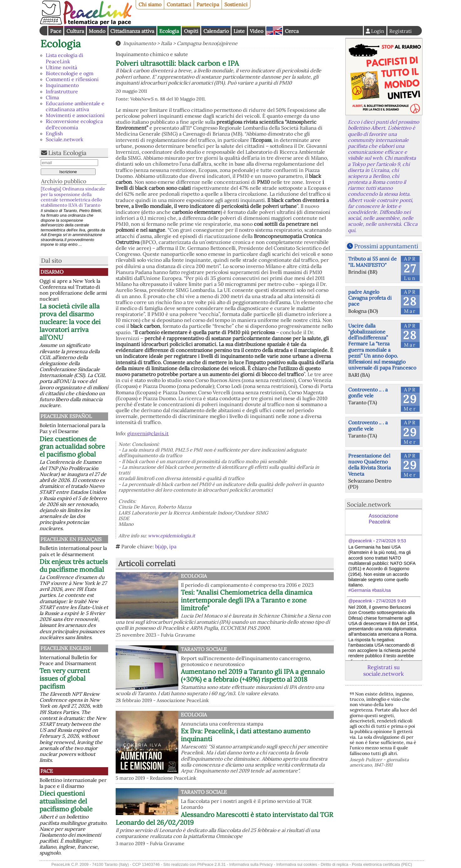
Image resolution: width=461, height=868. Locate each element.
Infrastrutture (62, 91)
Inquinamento (62, 85)
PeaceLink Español (66, 416)
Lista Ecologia (67, 153)
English (274, 31)
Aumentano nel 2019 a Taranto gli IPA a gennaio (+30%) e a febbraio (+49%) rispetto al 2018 (253, 675)
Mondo (97, 31)
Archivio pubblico (64, 181)
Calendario (216, 31)
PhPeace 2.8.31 (211, 864)
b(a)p (161, 546)
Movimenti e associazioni (75, 115)
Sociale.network (65, 139)
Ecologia (169, 31)
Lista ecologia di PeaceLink (65, 58)
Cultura (75, 31)
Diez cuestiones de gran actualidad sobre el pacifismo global (72, 447)
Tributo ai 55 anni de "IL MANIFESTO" (372, 262)
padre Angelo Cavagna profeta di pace (370, 298)
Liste (239, 31)
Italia (166, 43)
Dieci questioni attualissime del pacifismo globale (66, 801)
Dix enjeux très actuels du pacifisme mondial (74, 566)
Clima (52, 97)
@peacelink (360, 541)
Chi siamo (150, 4)
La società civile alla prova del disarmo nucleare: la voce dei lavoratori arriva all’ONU (70, 322)
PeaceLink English (66, 648)
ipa (173, 546)
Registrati (401, 31)
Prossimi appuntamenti (386, 246)
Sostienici (236, 4)
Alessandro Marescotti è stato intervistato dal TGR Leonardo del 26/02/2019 (224, 819)
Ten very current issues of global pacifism (65, 678)
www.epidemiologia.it (172, 536)
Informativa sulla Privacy (251, 864)
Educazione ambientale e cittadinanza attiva (75, 106)
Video (257, 31)
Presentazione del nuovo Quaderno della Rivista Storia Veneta (369, 465)
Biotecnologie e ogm (70, 73)
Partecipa (208, 4)
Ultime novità (61, 67)
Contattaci (179, 4)
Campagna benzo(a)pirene (207, 43)
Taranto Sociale (204, 649)
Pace (56, 31)
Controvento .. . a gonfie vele (368, 393)
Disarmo (52, 272)
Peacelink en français (71, 539)
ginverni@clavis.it (148, 433)
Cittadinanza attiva (132, 31)
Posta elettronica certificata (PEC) (382, 864)
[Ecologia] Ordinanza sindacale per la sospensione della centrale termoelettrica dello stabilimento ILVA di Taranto (73, 197)
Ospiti (191, 31)
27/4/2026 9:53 (391, 541)
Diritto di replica (334, 864)
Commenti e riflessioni (72, 79)
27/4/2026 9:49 (391, 601)
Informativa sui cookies (297, 864)
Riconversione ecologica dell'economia (74, 124)
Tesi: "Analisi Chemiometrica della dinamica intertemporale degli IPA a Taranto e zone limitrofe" (247, 600)
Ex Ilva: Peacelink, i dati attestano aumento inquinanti (246, 735)
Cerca (292, 31)
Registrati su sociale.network (383, 670)
